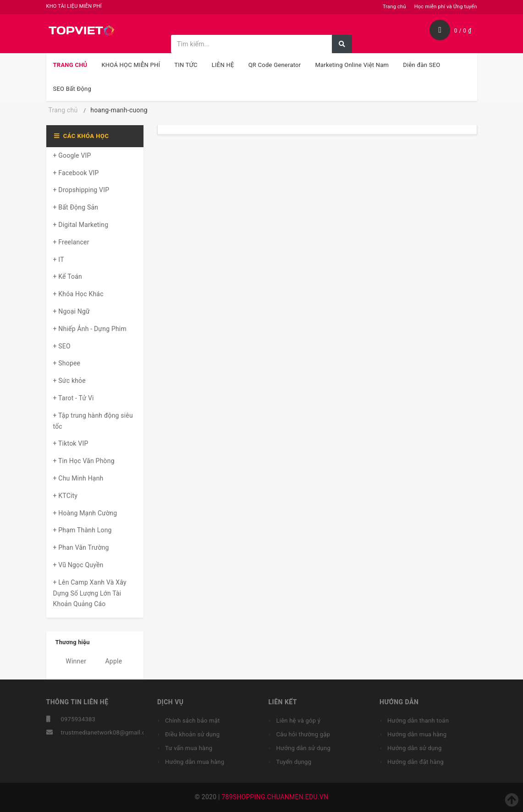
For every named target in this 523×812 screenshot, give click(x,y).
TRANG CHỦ (70, 65)
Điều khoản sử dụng (192, 734)
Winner (71, 661)
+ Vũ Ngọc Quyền (78, 565)
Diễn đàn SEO (421, 65)
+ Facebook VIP (76, 173)
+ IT (59, 260)
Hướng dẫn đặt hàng (416, 762)
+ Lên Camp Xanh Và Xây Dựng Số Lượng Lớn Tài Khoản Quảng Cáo (90, 593)
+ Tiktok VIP (71, 443)
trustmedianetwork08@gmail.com (108, 732)
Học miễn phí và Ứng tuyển (446, 7)
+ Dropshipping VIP (81, 190)
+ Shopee (67, 363)
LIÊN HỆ (223, 65)
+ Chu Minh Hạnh (78, 478)
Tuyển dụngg (294, 762)
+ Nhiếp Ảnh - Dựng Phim (90, 329)
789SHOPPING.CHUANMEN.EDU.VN (275, 797)
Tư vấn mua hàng (189, 748)
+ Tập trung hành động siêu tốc (93, 421)
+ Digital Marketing (81, 225)
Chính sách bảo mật (193, 721)
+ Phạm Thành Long (83, 530)
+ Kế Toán (68, 276)
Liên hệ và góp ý (299, 721)
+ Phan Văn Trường (81, 547)
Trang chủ (394, 7)
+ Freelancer (71, 242)
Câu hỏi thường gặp (303, 734)
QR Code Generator (275, 65)
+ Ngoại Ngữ (72, 311)
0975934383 (78, 719)
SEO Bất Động (72, 89)
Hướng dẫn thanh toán (418, 721)
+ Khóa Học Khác (78, 294)
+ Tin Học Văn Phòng (84, 461)
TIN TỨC (186, 65)
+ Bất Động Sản (76, 207)
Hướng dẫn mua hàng (195, 762)
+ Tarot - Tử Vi (74, 398)
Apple (109, 661)
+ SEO (62, 346)
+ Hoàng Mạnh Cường (85, 513)
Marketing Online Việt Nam (352, 65)
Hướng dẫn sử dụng (303, 748)
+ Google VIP (72, 155)
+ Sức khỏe (69, 381)
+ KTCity (66, 496)
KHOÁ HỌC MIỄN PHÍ (131, 65)
